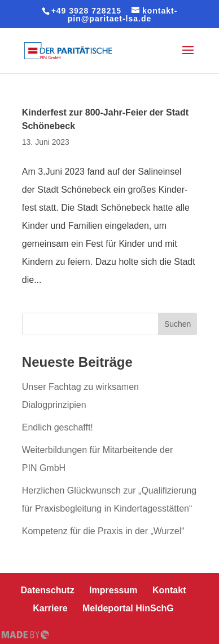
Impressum (113, 590)
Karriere (50, 608)
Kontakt (169, 590)
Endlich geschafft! (58, 427)
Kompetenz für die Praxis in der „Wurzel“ (103, 531)
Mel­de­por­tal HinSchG (128, 608)
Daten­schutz (48, 590)
